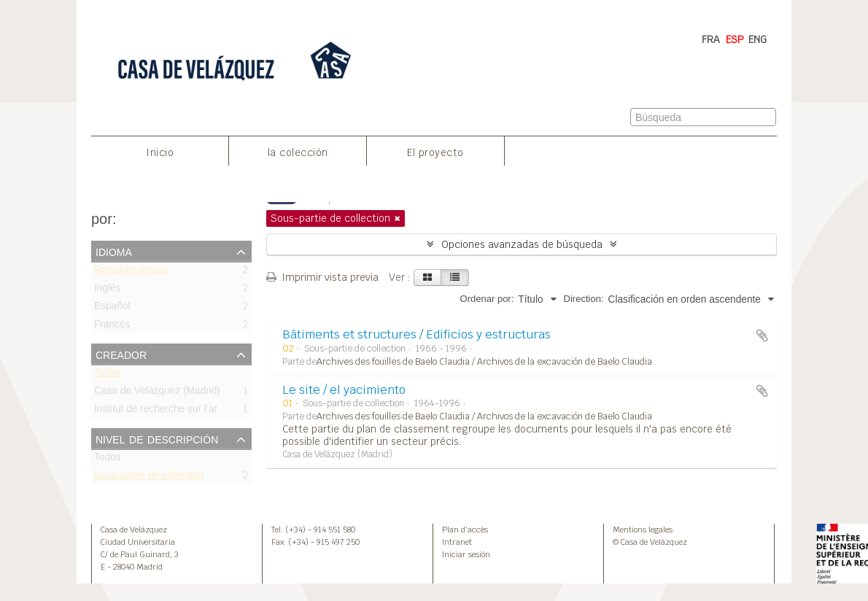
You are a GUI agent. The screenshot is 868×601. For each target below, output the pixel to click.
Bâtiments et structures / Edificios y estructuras (416, 334)
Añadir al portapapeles (762, 336)
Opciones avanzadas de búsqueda (522, 244)
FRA (711, 39)
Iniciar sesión (466, 554)
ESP (735, 39)
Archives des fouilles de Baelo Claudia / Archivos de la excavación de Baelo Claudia (484, 362)
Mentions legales (643, 530)
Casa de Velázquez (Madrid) (157, 393)
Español (112, 309)
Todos (108, 375)
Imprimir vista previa (322, 277)
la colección (298, 152)
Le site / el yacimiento (344, 390)
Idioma (114, 251)
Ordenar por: (487, 299)
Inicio (160, 152)
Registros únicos (131, 272)
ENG (757, 39)
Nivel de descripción (157, 438)
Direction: (584, 299)
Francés (112, 327)
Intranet (457, 542)
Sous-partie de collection (149, 478)
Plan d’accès (465, 530)
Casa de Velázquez (134, 530)
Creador (121, 354)
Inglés (108, 291)
